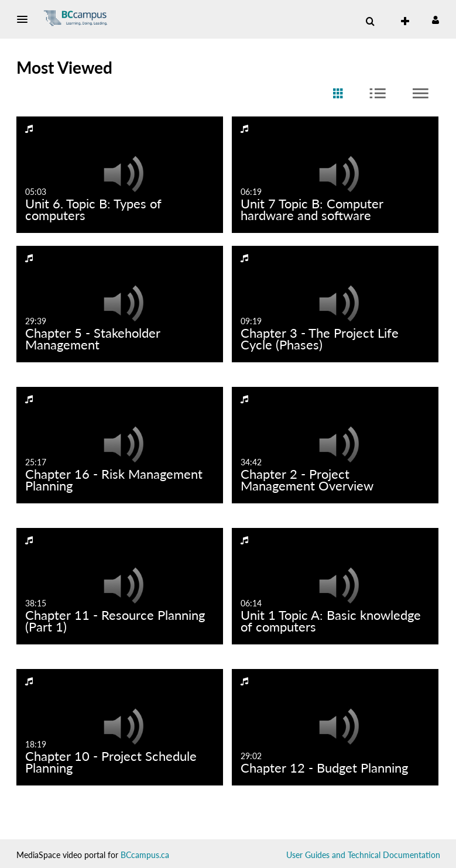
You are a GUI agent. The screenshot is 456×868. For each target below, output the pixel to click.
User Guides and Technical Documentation (363, 855)
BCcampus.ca (145, 855)
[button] (26, 19)
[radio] (338, 94)
